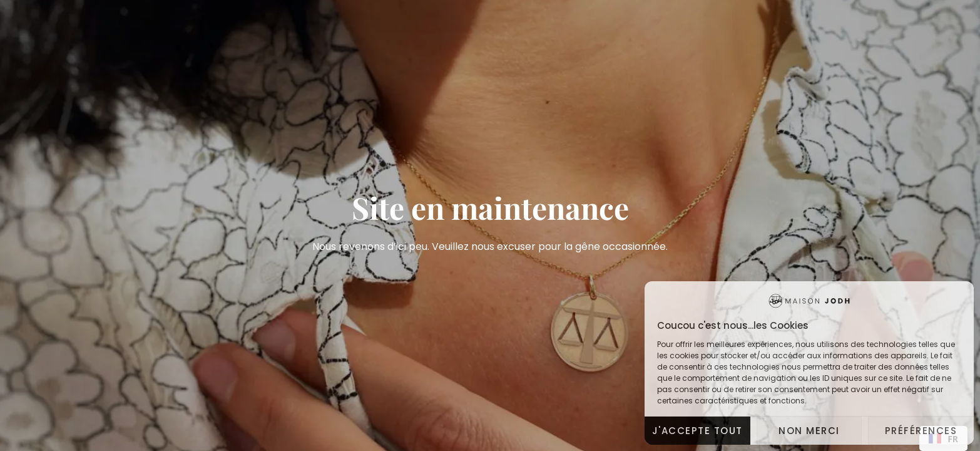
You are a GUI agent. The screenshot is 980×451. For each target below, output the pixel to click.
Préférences (921, 431)
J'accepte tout (697, 431)
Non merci (809, 431)
